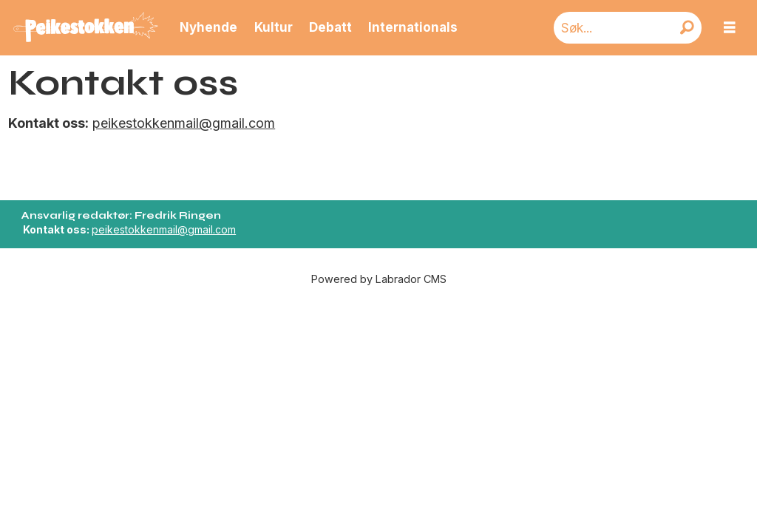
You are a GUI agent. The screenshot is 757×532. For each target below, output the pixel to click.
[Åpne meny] (730, 28)
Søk (553, 11)
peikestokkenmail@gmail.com (184, 123)
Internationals (413, 27)
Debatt (330, 27)
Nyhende (208, 27)
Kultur (274, 27)
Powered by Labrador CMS (379, 279)
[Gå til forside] (86, 28)
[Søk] (687, 28)
